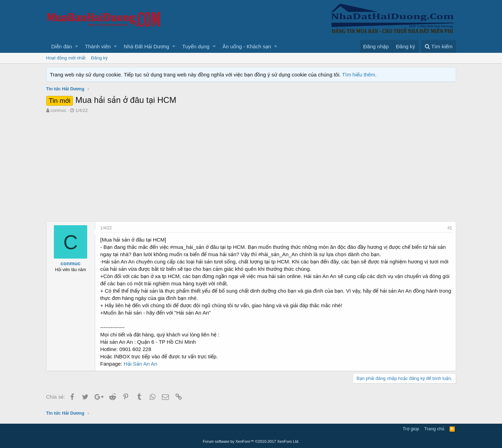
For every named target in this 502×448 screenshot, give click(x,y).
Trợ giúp (411, 429)
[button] (77, 46)
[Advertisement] (251, 166)
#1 (450, 228)
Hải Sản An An (140, 364)
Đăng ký (99, 58)
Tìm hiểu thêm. (360, 75)
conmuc (58, 110)
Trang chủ (434, 429)
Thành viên (98, 46)
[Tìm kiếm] (438, 46)
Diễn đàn (62, 46)
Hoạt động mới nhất (66, 58)
